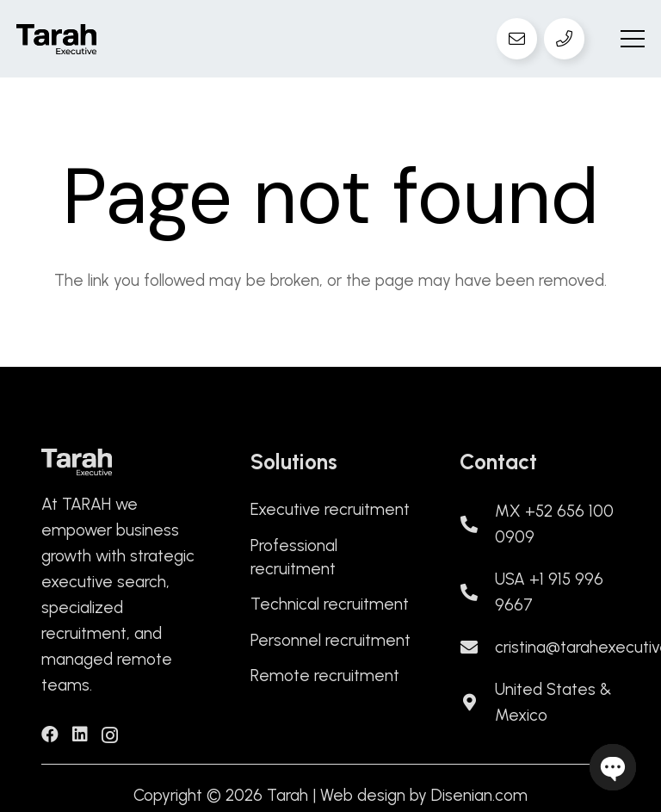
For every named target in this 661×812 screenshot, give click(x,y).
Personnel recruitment (330, 640)
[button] (633, 39)
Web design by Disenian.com (424, 795)
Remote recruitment (325, 676)
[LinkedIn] (80, 735)
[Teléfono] (565, 39)
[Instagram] (110, 735)
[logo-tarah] (56, 39)
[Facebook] (50, 735)
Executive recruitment (330, 509)
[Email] (517, 39)
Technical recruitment (330, 604)
